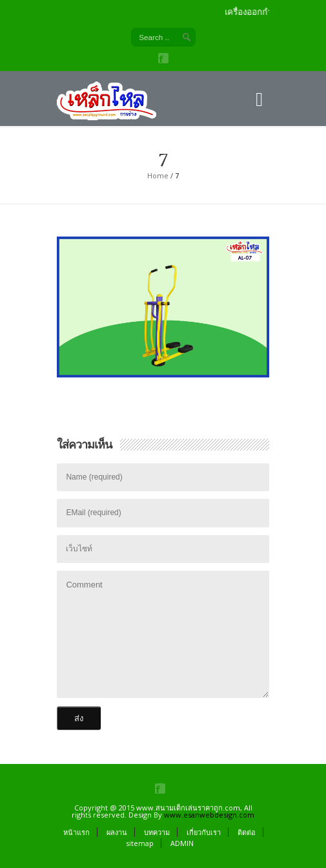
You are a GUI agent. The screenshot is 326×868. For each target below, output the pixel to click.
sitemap (140, 843)
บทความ (157, 832)
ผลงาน (117, 832)
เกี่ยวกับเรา (204, 832)
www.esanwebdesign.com (209, 815)
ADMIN (182, 843)
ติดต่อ (247, 832)
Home (158, 175)
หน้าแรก (76, 832)
